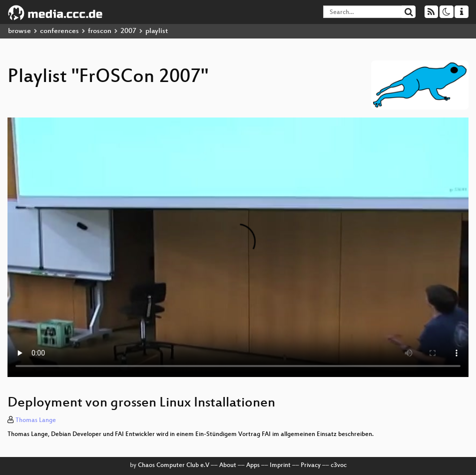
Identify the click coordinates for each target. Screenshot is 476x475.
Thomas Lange (36, 420)
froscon (100, 31)
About (228, 465)
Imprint (280, 465)
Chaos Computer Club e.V (174, 465)
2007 (128, 31)
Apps (253, 465)
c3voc (339, 465)
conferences (59, 31)
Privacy (311, 465)
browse (19, 31)
